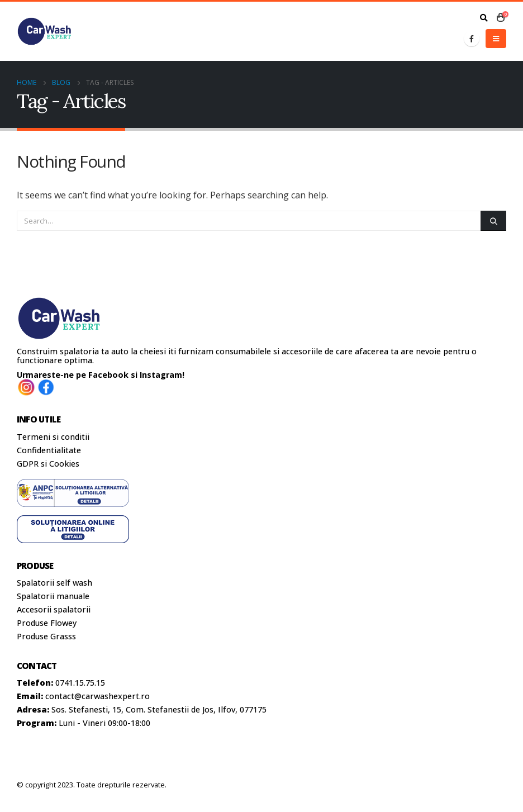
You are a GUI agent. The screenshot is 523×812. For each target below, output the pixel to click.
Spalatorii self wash (54, 583)
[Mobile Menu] (496, 39)
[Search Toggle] (484, 18)
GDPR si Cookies (48, 464)
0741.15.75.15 (80, 683)
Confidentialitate (49, 450)
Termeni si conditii (53, 437)
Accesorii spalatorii (54, 609)
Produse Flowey (47, 623)
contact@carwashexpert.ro (98, 696)
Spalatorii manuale (53, 596)
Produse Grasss (46, 636)
